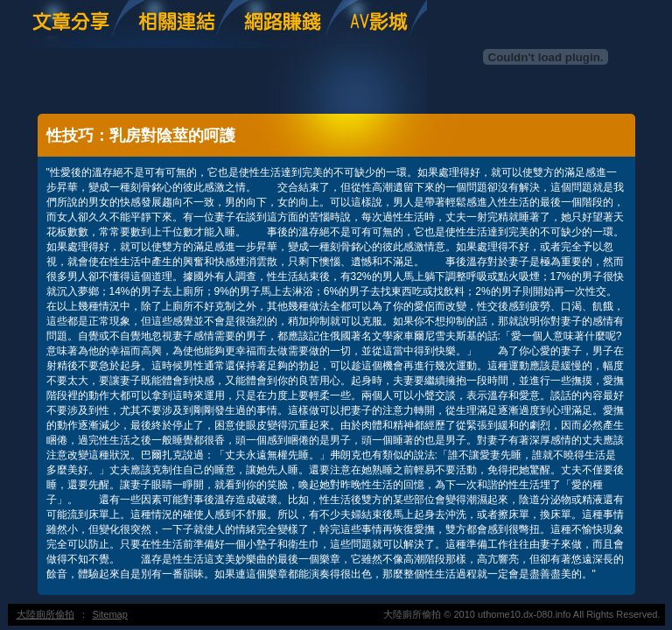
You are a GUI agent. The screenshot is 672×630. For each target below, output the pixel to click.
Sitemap (110, 614)
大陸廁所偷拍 (45, 614)
